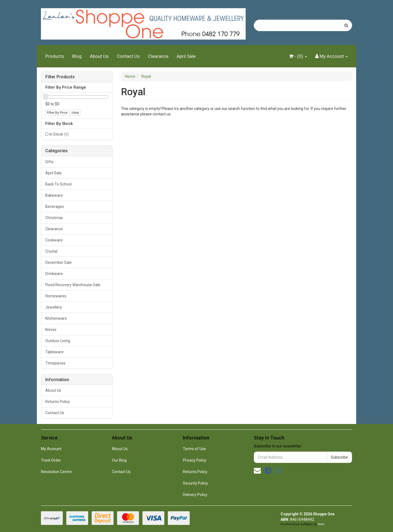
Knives (51, 330)
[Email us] (257, 471)
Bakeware (54, 195)
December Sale (59, 262)
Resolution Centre (56, 472)
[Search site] (346, 25)
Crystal (51, 251)
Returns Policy (58, 402)
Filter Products (60, 77)
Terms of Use (194, 449)
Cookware (54, 240)
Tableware (54, 352)
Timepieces (55, 363)
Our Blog (119, 460)
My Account (51, 449)
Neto (321, 524)
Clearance (158, 56)
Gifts (49, 162)
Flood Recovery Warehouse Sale (73, 285)
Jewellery (54, 307)
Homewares (56, 296)
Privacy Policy (195, 460)
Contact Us (128, 56)
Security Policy (195, 483)
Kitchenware (56, 318)
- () (298, 56)
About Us (99, 56)
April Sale (186, 56)
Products (55, 56)
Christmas (54, 218)
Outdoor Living (58, 341)
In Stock (59, 134)
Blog (77, 56)
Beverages (55, 207)
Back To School (58, 184)
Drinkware (54, 274)
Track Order (51, 460)
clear (75, 113)
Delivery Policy (195, 495)
